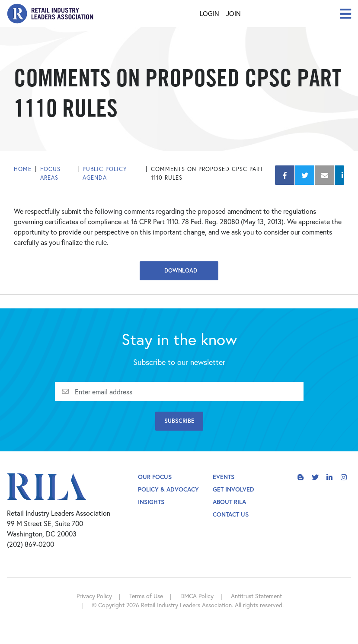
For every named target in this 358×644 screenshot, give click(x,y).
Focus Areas (50, 173)
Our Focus (155, 477)
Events (224, 477)
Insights (151, 502)
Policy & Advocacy (168, 489)
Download (179, 271)
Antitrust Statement (256, 596)
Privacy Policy (94, 596)
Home (23, 169)
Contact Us (231, 514)
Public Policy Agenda (105, 173)
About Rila (229, 502)
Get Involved (233, 489)
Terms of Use (146, 596)
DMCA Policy (197, 596)
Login (209, 13)
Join (233, 13)
